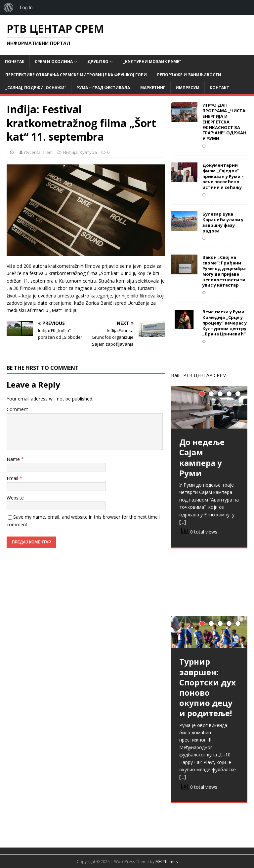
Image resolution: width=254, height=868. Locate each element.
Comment (17, 409)
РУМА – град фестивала (103, 88)
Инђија (70, 152)
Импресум (188, 88)
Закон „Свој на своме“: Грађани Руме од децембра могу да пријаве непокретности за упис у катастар (224, 271)
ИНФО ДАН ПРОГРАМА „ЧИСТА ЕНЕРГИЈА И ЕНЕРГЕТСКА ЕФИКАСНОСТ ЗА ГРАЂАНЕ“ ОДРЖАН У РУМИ (224, 122)
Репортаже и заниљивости (189, 75)
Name (14, 459)
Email (13, 478)
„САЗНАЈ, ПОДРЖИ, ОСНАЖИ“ (36, 88)
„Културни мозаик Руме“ (152, 62)
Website (15, 498)
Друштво (98, 62)
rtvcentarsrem (38, 152)
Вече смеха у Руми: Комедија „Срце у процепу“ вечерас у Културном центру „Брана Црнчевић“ (225, 323)
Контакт (219, 88)
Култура (88, 152)
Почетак (15, 62)
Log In (26, 8)
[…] (183, 522)
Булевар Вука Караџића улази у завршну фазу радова (223, 222)
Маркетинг (153, 88)
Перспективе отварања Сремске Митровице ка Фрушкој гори (76, 75)
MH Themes (167, 862)
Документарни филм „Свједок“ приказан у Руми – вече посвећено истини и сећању (223, 176)
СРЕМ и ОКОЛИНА (54, 62)
